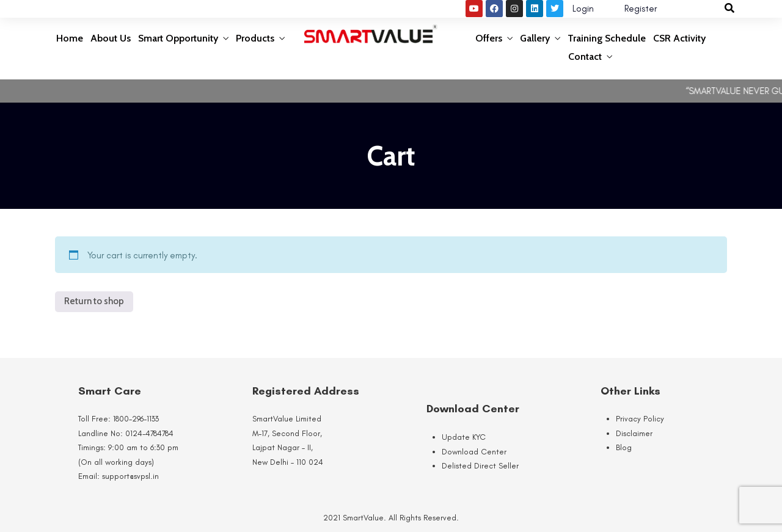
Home (70, 38)
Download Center (474, 452)
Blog (624, 447)
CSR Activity (679, 38)
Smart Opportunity (178, 38)
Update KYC (464, 437)
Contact (585, 56)
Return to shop (94, 301)
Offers (489, 38)
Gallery (535, 38)
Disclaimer (634, 433)
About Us (111, 38)
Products (255, 38)
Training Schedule (607, 38)
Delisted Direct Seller (480, 466)
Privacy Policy (640, 419)
